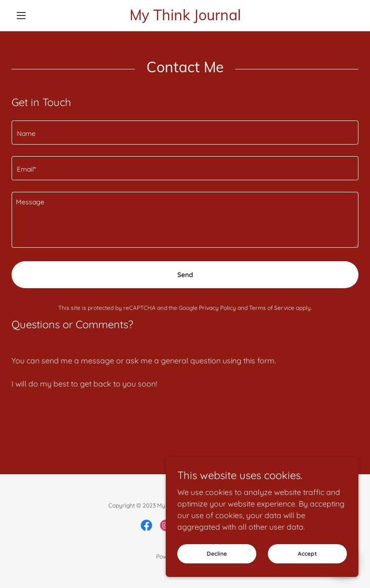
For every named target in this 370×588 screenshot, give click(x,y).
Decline (217, 554)
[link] (185, 17)
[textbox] (185, 133)
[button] (38, 15)
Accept (307, 554)
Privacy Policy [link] (218, 308)
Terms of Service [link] (272, 308)
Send (185, 275)
